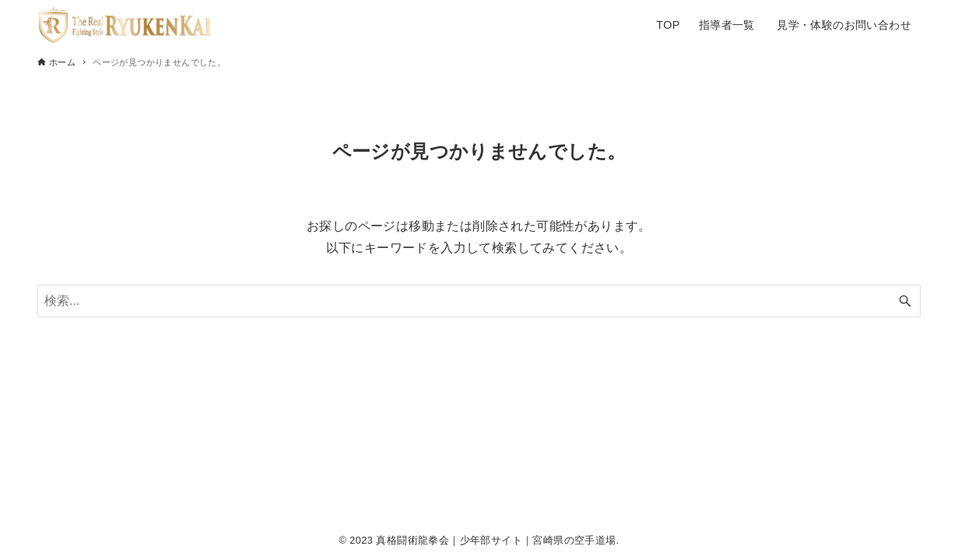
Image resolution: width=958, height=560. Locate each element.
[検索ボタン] (905, 301)
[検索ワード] (479, 301)
